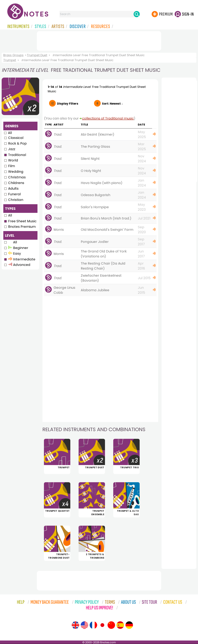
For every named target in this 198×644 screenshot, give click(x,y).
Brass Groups (13, 55)
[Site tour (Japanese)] (102, 625)
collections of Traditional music (108, 118)
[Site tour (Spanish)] (120, 625)
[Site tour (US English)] (84, 625)
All (10, 133)
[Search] (137, 14)
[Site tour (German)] (129, 625)
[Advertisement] (99, 40)
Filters (68, 104)
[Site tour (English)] (75, 625)
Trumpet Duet (37, 55)
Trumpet (10, 60)
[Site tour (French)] (93, 625)
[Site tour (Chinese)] (111, 625)
